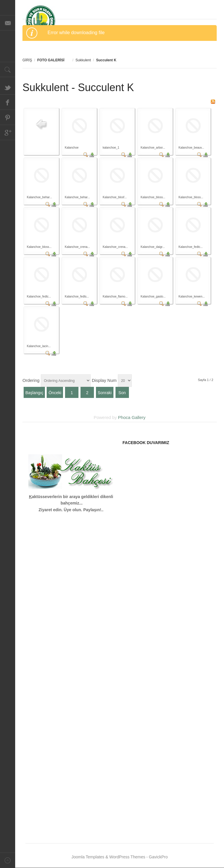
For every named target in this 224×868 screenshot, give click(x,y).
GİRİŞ (27, 60)
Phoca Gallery (132, 417)
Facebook (8, 102)
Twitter (8, 87)
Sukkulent (83, 60)
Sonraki (105, 393)
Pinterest (8, 117)
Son (122, 393)
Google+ (8, 133)
